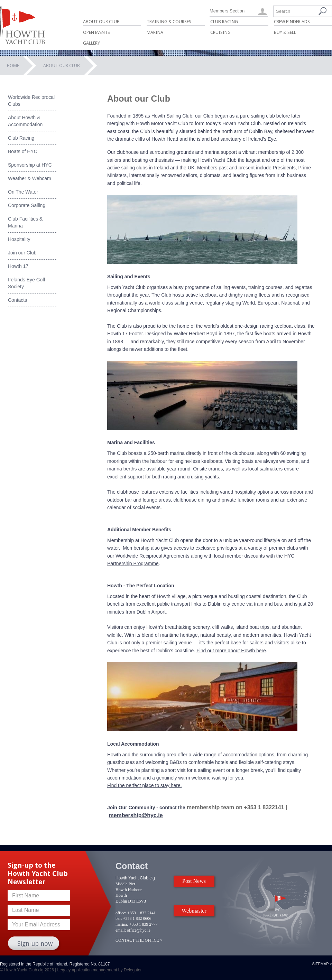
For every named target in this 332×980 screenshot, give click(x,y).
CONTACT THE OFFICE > (139, 940)
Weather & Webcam (30, 178)
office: (121, 913)
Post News (194, 881)
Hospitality (19, 239)
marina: (122, 924)
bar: (119, 918)
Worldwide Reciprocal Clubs (31, 101)
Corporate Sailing (27, 205)
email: (121, 930)
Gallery (91, 43)
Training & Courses (169, 22)
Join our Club (22, 253)
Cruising (220, 32)
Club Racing (224, 22)
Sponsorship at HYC (30, 165)
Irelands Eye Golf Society (26, 283)
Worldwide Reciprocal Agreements (153, 556)
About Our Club (101, 22)
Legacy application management (87, 970)
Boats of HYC (23, 151)
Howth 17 (18, 266)
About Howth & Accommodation (25, 121)
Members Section (227, 11)
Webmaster (194, 911)
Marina (155, 32)
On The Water (23, 192)
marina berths (122, 469)
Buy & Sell (285, 32)
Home (13, 66)
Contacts (17, 300)
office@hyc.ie (139, 930)
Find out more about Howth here (231, 651)
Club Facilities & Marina (25, 222)
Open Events (96, 32)
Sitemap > (322, 964)
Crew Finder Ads (292, 22)
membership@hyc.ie (136, 815)
